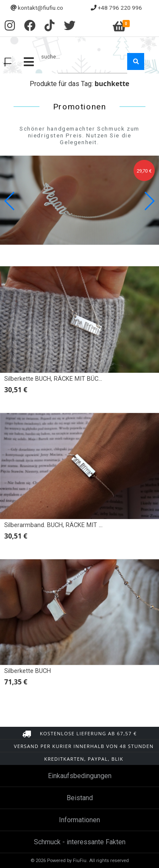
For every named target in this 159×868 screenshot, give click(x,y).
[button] (149, 201)
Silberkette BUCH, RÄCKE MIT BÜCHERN (59, 379)
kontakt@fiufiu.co (40, 8)
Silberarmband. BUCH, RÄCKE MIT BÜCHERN (65, 525)
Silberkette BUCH (28, 671)
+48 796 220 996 (120, 8)
